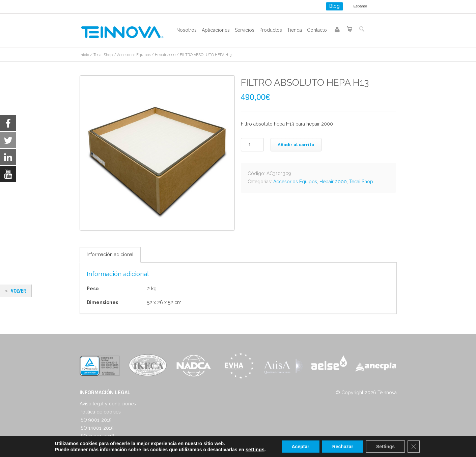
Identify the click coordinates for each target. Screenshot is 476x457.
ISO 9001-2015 (95, 420)
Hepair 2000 (165, 55)
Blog (334, 6)
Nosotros (187, 30)
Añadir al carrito (296, 145)
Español (360, 6)
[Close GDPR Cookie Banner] (414, 447)
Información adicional (110, 254)
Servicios (245, 30)
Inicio (84, 55)
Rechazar (343, 447)
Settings (385, 447)
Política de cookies (100, 412)
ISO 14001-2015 (96, 428)
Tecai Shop (103, 55)
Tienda (295, 30)
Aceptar (301, 447)
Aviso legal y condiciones (108, 404)
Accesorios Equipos (134, 55)
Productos (271, 30)
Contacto (317, 30)
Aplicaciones (216, 30)
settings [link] (255, 450)
